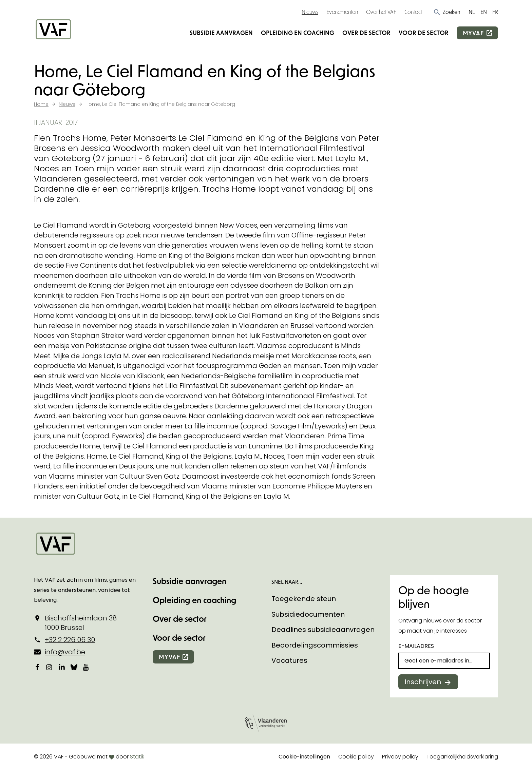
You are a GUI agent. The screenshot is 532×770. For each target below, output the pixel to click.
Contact (413, 12)
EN (484, 12)
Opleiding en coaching (298, 33)
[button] (447, 12)
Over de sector (366, 33)
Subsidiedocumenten (308, 614)
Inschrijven (423, 682)
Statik (137, 757)
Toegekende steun (304, 599)
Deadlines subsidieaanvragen (323, 630)
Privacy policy (400, 757)
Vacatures (289, 660)
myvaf (473, 33)
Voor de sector (424, 33)
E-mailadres (416, 646)
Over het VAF (381, 12)
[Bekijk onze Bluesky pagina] (74, 667)
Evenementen (342, 12)
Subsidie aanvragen (221, 33)
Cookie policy (356, 757)
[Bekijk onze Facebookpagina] (37, 667)
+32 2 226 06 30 (70, 640)
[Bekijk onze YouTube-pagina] (86, 667)
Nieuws (310, 12)
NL (472, 12)
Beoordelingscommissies (315, 645)
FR (495, 12)
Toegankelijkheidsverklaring (462, 757)
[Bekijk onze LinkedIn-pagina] (62, 667)
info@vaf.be (65, 652)
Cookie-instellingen (304, 757)
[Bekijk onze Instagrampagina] (50, 667)
